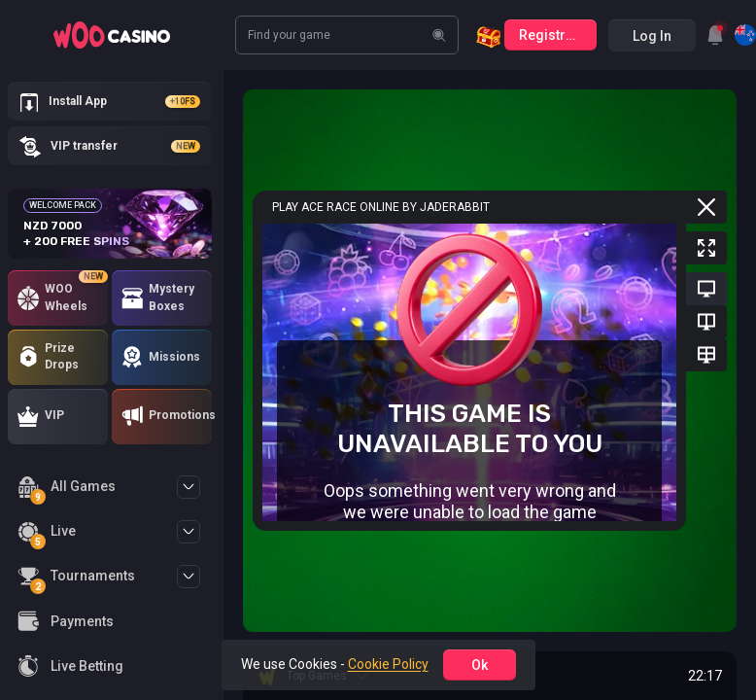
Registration (558, 35)
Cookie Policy (388, 664)
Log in (652, 36)
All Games (67, 490)
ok (480, 665)
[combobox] (715, 35)
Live (47, 534)
